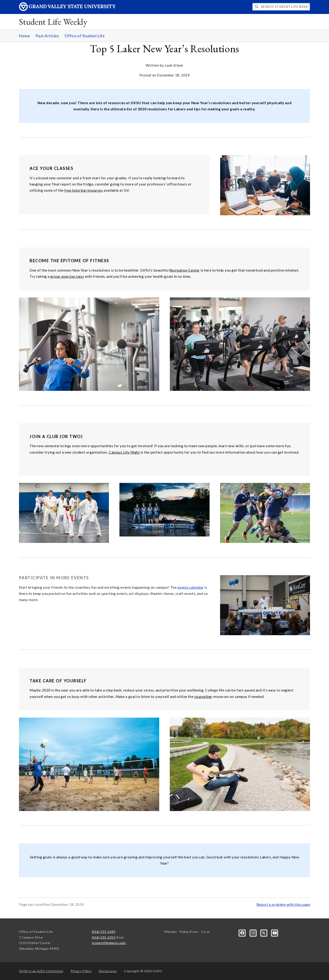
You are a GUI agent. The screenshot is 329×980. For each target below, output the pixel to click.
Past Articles (47, 36)
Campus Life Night (124, 452)
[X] (264, 933)
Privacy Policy (81, 971)
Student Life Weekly (53, 22)
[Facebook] (243, 933)
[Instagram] (253, 933)
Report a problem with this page (283, 904)
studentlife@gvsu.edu (109, 943)
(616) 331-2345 (104, 932)
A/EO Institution (41, 971)
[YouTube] (275, 933)
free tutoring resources (84, 190)
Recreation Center (185, 270)
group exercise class (67, 276)
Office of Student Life (85, 36)
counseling (203, 697)
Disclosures (108, 971)
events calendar (191, 587)
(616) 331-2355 (104, 937)
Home (24, 36)
